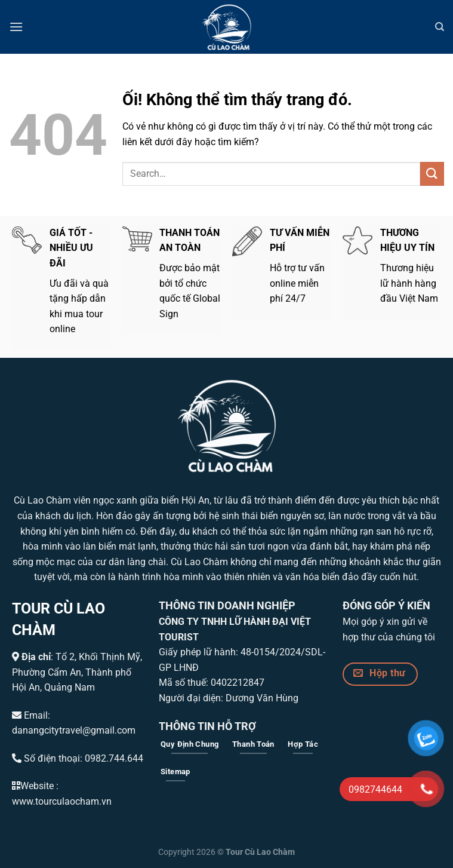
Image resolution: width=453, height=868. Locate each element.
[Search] (440, 27)
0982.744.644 (114, 758)
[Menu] (16, 27)
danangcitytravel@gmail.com (74, 730)
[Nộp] (432, 174)
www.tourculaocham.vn (62, 801)
